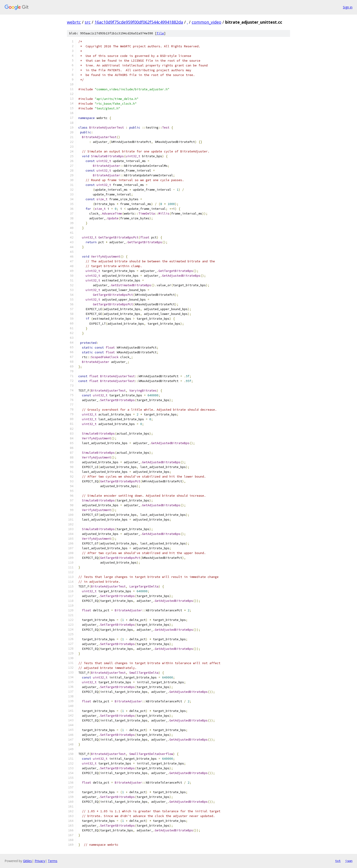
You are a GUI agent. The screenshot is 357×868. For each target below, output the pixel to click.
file (160, 33)
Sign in (348, 7)
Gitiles (27, 861)
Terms (53, 861)
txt (338, 861)
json (349, 861)
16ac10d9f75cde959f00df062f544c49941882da (139, 22)
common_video (207, 22)
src (88, 22)
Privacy (40, 861)
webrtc (74, 22)
